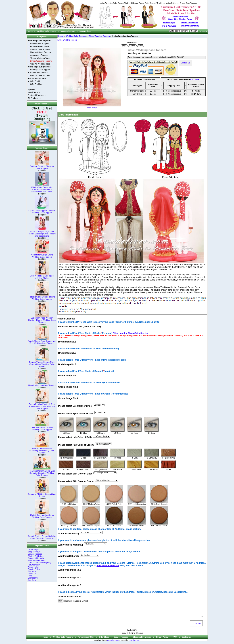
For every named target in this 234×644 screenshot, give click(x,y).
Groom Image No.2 (68, 387)
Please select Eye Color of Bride (75, 406)
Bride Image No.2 (67, 353)
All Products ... (34, 98)
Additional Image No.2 (70, 578)
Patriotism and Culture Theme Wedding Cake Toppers (42, 297)
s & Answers (169, 26)
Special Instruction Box (70, 596)
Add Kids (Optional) (69, 534)
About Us (32, 573)
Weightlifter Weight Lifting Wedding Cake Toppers (42, 255)
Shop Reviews (85, 31)
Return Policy (34, 565)
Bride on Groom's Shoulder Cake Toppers (42, 166)
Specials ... (33, 89)
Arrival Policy (34, 567)
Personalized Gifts (37, 78)
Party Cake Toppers (39, 73)
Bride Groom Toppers (39, 44)
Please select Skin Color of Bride (75, 474)
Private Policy (34, 569)
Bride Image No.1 (67, 342)
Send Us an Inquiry (190, 26)
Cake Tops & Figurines (39, 67)
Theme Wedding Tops (40, 58)
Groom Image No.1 (68, 376)
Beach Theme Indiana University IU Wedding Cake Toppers (42, 450)
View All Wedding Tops (40, 64)
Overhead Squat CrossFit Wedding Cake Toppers (42, 428)
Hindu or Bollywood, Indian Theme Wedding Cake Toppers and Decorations (42, 233)
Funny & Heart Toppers (40, 46)
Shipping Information (37, 560)
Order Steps (169, 23)
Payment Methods (36, 558)
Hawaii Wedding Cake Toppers (42, 384)
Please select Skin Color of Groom (76, 482)
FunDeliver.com (113, 643)
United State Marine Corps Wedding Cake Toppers (42, 515)
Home (31, 31)
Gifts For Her (36, 81)
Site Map (203, 31)
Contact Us (33, 578)
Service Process (35, 554)
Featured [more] (42, 148)
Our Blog (32, 580)
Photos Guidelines (36, 556)
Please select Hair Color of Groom (76, 445)
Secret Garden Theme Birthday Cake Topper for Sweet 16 (42, 536)
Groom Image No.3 (68, 398)
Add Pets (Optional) (69, 556)
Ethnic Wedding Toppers (99, 36)
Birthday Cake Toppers (40, 70)
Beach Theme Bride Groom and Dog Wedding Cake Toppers (42, 341)
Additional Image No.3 (70, 585)
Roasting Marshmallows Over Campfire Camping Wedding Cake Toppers (42, 472)
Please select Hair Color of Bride (75, 437)
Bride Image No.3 (67, 364)
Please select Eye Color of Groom (76, 414)
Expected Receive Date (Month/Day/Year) (80, 327)
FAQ (30, 576)
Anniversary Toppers (39, 55)
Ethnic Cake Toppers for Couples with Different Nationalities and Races (42, 189)
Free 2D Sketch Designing (39, 563)
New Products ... (35, 92)
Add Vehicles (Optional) (71, 545)
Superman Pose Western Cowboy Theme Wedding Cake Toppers (42, 319)
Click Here (195, 80)
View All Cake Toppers (40, 75)
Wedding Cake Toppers (47, 31)
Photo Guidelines (189, 23)
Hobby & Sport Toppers (40, 52)
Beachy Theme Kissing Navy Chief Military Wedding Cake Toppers (42, 363)
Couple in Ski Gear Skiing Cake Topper (42, 494)
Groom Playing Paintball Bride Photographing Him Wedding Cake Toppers (42, 405)
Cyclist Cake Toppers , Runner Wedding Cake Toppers (42, 211)
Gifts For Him (36, 84)
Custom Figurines (68, 31)
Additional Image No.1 (70, 570)
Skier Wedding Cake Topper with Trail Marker (42, 276)
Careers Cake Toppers (40, 49)
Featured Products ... (37, 95)
